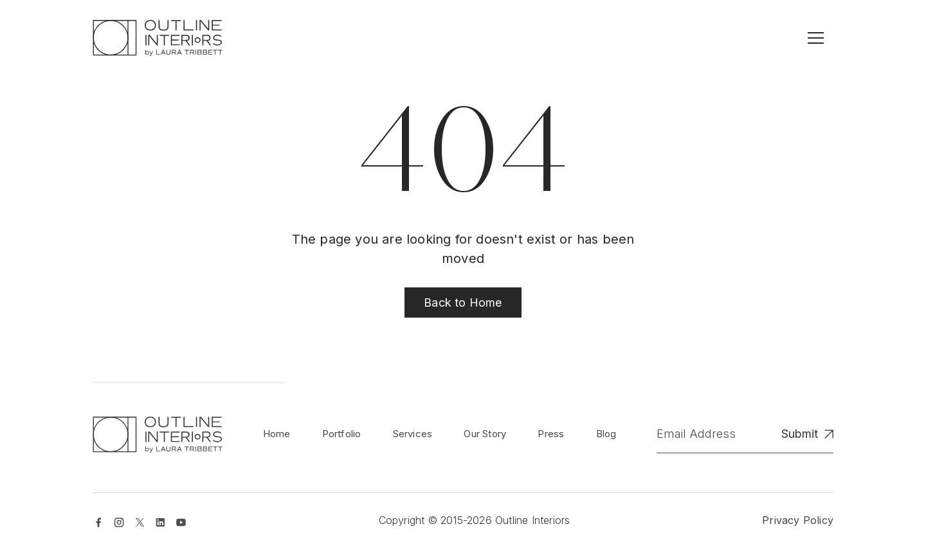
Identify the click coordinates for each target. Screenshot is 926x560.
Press (551, 434)
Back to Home (463, 303)
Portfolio (342, 434)
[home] (158, 38)
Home (277, 434)
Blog (606, 434)
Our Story (485, 434)
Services (413, 434)
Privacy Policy (798, 520)
